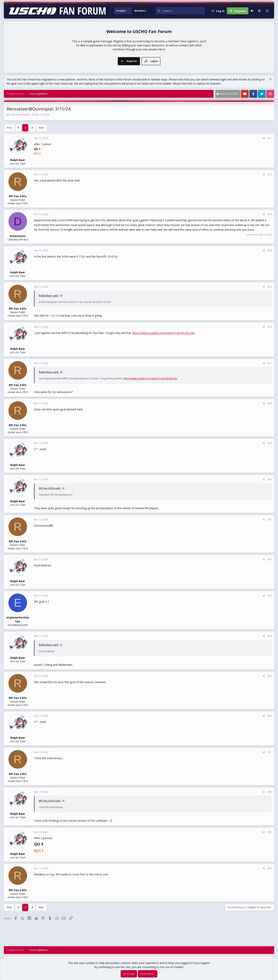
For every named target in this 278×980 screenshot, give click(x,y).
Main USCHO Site (229, 94)
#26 (270, 327)
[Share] (264, 138)
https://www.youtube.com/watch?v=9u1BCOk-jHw (163, 333)
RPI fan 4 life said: (50, 488)
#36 (270, 716)
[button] (130, 11)
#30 (270, 479)
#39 (270, 832)
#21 (270, 138)
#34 (270, 636)
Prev (9, 128)
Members (140, 11)
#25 (270, 287)
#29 (270, 443)
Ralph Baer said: (49, 296)
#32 (270, 559)
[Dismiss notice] (270, 79)
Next (41, 128)
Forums (121, 11)
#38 (270, 792)
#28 (270, 403)
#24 (270, 250)
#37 (270, 752)
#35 (270, 676)
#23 (270, 214)
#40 (270, 868)
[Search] (184, 11)
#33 (270, 596)
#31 (270, 520)
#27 (270, 363)
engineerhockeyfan (20, 115)
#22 (270, 174)
